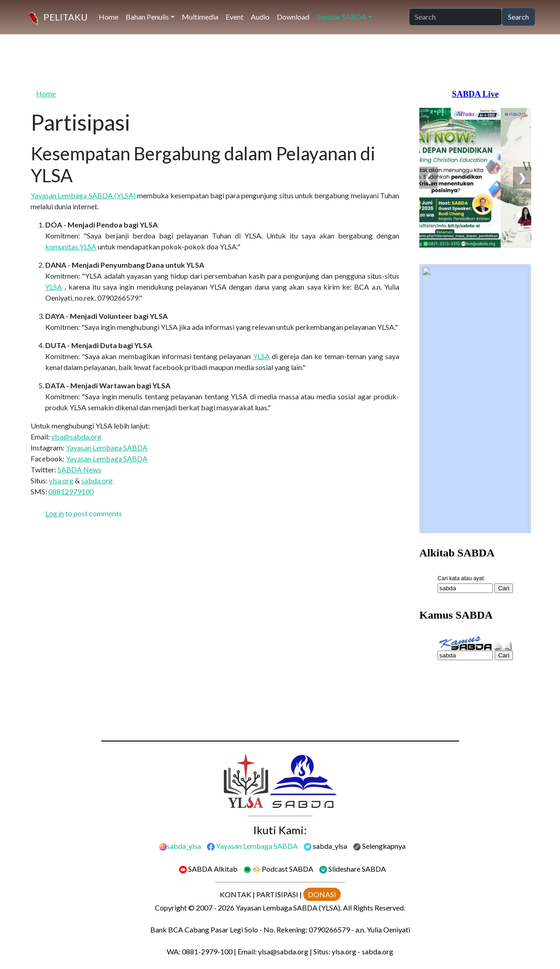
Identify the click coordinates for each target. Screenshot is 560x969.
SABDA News (79, 469)
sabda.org (97, 480)
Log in (55, 513)
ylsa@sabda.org (76, 437)
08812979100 (71, 491)
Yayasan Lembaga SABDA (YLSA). (289, 908)
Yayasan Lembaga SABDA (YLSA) (83, 195)
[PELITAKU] (56, 17)
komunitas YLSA (71, 246)
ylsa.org (61, 480)
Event (235, 17)
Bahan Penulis (147, 17)
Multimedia (200, 17)
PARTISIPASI (277, 894)
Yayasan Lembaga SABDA (107, 447)
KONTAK (235, 894)
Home (108, 17)
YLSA (54, 287)
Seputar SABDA (341, 17)
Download (293, 17)
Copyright (171, 908)
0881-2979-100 (207, 951)
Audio (260, 17)
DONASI (322, 894)
